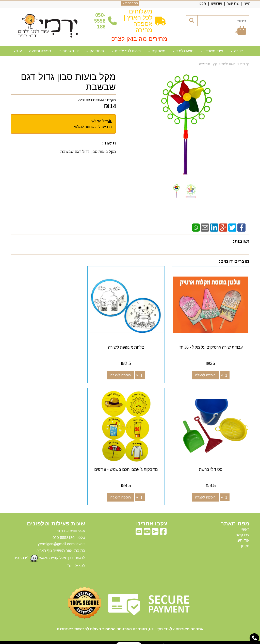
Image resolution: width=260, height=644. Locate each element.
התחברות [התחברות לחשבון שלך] (130, 3)
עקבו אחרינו (152, 518)
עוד (18, 51)
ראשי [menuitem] (247, 3)
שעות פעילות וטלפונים (56, 518)
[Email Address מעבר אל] (139, 527)
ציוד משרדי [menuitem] (212, 51)
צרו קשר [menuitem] (233, 3)
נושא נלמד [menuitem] (183, 51)
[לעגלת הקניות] (241, 32)
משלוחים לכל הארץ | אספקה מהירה (138, 21)
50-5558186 (100, 21)
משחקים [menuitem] (157, 51)
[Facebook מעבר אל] (163, 527)
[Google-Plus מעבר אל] (155, 527)
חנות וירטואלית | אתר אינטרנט (97, 639)
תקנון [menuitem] (202, 3)
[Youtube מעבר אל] (147, 527)
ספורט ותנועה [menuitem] (40, 51)
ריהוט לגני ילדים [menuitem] (126, 51)
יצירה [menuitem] (237, 51)
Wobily (146, 639)
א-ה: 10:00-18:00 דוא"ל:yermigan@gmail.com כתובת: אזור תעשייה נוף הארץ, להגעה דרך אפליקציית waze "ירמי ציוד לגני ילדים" (49, 542)
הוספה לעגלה (207, 372)
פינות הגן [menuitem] (95, 51)
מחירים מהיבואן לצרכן (139, 39)
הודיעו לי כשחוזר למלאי (93, 127)
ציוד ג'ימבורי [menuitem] (69, 51)
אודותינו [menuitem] (216, 3)
